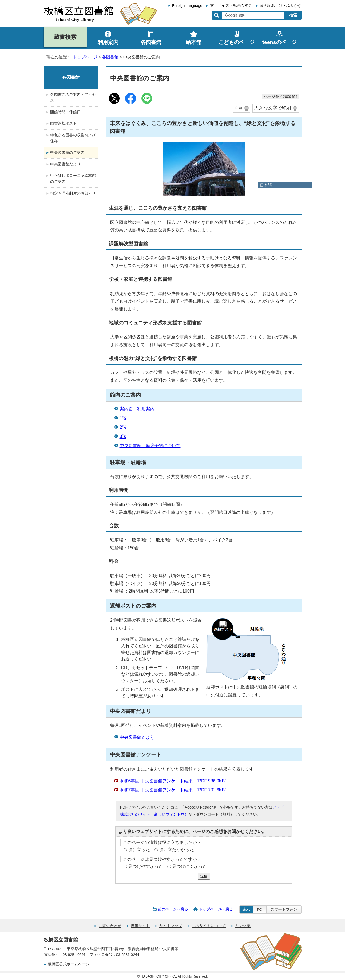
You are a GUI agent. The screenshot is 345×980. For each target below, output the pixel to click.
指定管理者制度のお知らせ (73, 193)
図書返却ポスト (64, 123)
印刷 (239, 108)
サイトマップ (171, 926)
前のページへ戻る (173, 909)
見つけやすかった (145, 866)
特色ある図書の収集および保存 (73, 138)
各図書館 (110, 57)
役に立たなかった (176, 850)
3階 (123, 436)
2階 (123, 427)
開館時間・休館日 (65, 112)
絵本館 (194, 42)
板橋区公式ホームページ (69, 964)
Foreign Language (187, 6)
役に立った (139, 850)
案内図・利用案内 (137, 409)
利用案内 (108, 42)
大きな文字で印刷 (273, 108)
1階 (123, 418)
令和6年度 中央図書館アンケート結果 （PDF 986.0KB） (175, 781)
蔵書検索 (65, 37)
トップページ (85, 57)
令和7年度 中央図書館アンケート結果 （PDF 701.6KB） (175, 790)
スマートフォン (284, 909)
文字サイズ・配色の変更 (231, 6)
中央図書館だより (137, 737)
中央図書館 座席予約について (150, 446)
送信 (204, 876)
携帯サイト (140, 926)
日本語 (266, 185)
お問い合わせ (110, 926)
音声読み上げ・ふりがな (281, 6)
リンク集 (243, 926)
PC (260, 909)
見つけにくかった (189, 866)
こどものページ (237, 42)
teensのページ (279, 42)
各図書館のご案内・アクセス (73, 98)
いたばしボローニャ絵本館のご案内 (73, 179)
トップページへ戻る (216, 909)
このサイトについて (209, 926)
